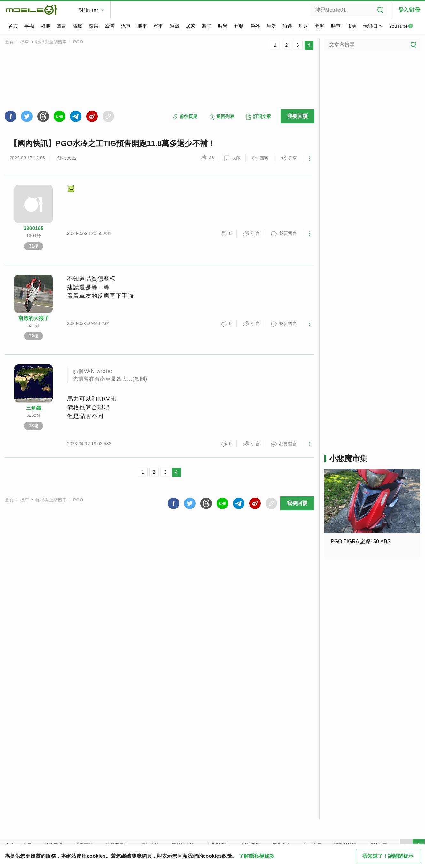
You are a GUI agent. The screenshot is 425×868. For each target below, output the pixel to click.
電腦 (78, 26)
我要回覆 (297, 116)
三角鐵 (34, 408)
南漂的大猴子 (34, 318)
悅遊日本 (373, 26)
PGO (78, 42)
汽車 (126, 26)
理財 (304, 26)
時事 (336, 26)
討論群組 (89, 10)
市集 (352, 26)
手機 (29, 26)
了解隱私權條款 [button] (257, 856)
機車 (142, 26)
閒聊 (320, 26)
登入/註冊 (409, 10)
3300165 (34, 228)
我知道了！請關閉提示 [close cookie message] (388, 856)
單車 (158, 26)
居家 (190, 26)
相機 (45, 26)
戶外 (255, 26)
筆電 (61, 26)
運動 (239, 26)
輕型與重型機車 (51, 42)
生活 (271, 26)
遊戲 (174, 26)
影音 (110, 26)
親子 (207, 26)
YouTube (401, 27)
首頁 (13, 26)
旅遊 (287, 26)
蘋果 (94, 26)
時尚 (223, 26)
